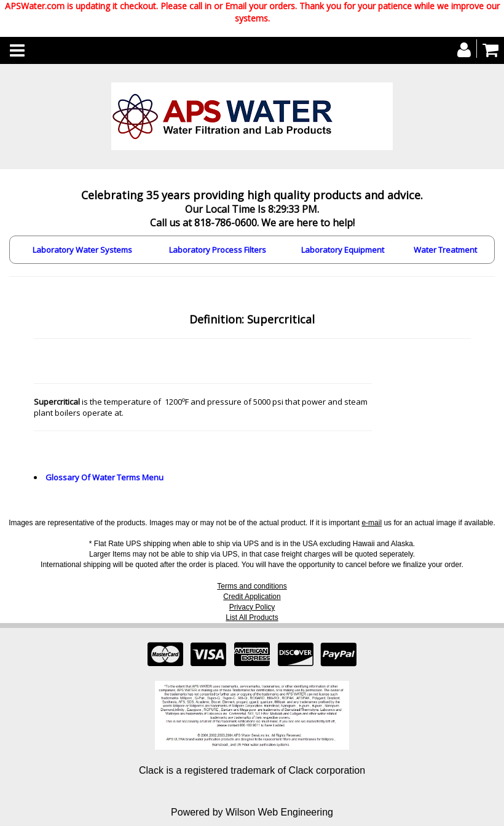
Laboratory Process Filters (218, 250)
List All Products (252, 618)
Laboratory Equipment (343, 250)
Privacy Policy (252, 607)
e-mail (372, 523)
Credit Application (252, 597)
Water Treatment (445, 250)
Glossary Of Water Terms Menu (104, 477)
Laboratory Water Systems (82, 250)
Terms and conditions (252, 586)
